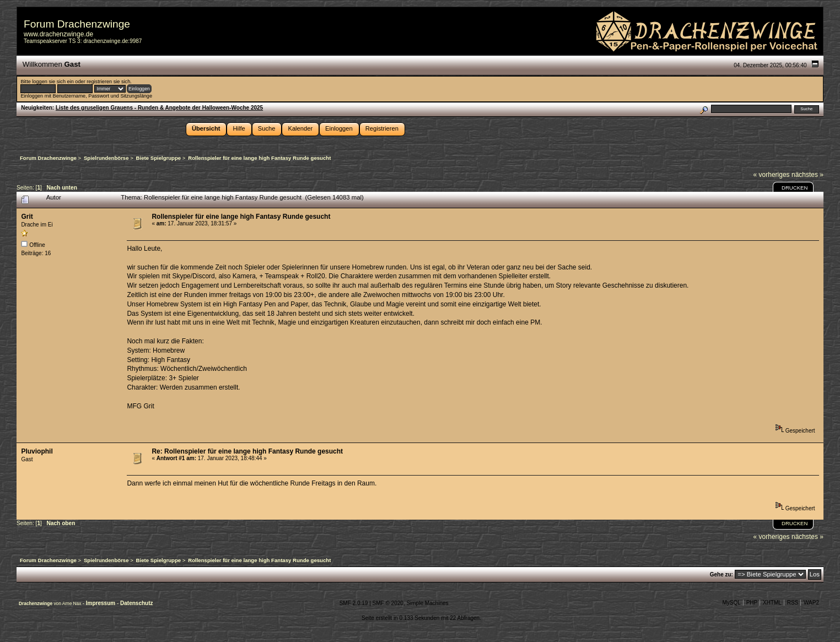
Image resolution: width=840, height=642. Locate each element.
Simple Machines (427, 603)
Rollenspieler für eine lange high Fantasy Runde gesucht (241, 217)
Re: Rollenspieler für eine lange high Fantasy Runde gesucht (247, 451)
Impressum (101, 603)
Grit (27, 217)
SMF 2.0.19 (354, 603)
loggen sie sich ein (53, 82)
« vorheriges (772, 175)
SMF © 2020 (388, 603)
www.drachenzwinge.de (58, 34)
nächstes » (807, 175)
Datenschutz (136, 603)
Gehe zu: (721, 574)
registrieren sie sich (108, 82)
